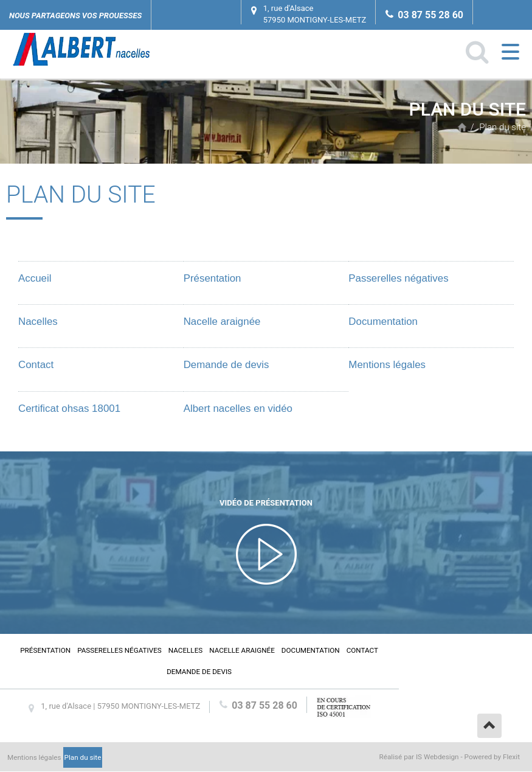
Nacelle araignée (222, 322)
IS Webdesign (437, 757)
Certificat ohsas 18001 (69, 409)
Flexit (511, 757)
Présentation (212, 278)
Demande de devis (226, 365)
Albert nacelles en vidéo (238, 409)
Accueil (462, 127)
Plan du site (503, 127)
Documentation (383, 322)
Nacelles (38, 322)
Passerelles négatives (398, 278)
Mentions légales (387, 365)
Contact (36, 365)
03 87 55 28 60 (430, 15)
